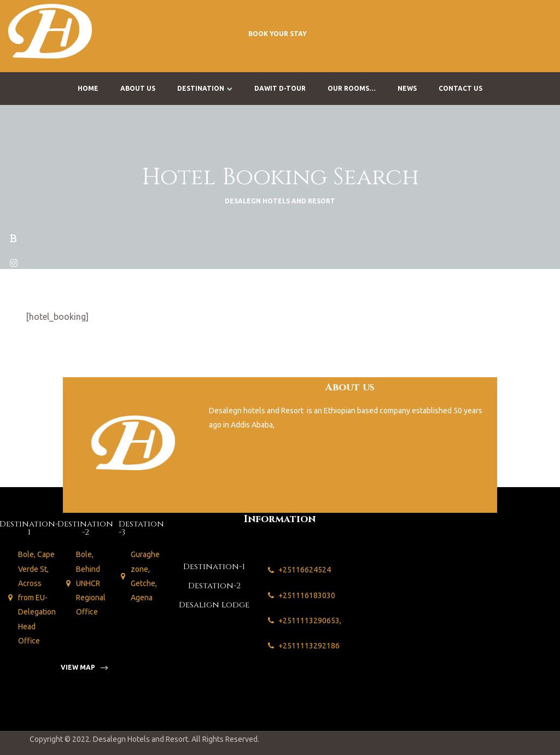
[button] (278, 33)
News (407, 88)
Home (88, 88)
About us (138, 88)
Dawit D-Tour (280, 88)
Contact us (460, 88)
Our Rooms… (352, 88)
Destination (205, 88)
